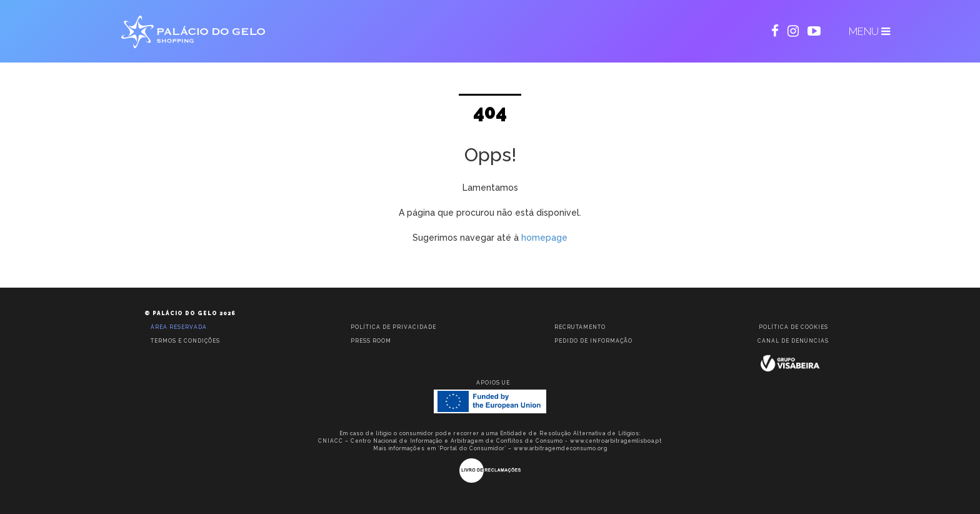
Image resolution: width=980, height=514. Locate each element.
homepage (544, 238)
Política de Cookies (793, 327)
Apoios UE (493, 383)
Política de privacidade (393, 327)
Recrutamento (580, 327)
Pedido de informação (593, 341)
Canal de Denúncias (793, 341)
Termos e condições (185, 341)
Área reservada (179, 327)
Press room (371, 341)
